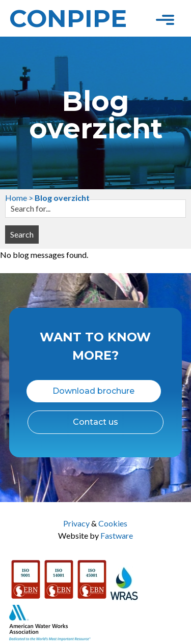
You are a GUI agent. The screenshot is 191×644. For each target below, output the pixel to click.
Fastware (117, 535)
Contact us (95, 422)
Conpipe (68, 18)
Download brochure (93, 391)
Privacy (76, 523)
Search (22, 234)
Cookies (113, 523)
